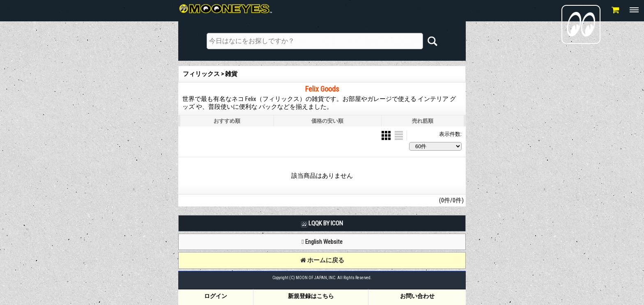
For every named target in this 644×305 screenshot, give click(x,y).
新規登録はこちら (311, 296)
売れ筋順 (423, 121)
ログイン (216, 296)
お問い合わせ (417, 296)
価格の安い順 (327, 121)
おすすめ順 (227, 121)
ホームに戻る (322, 260)
